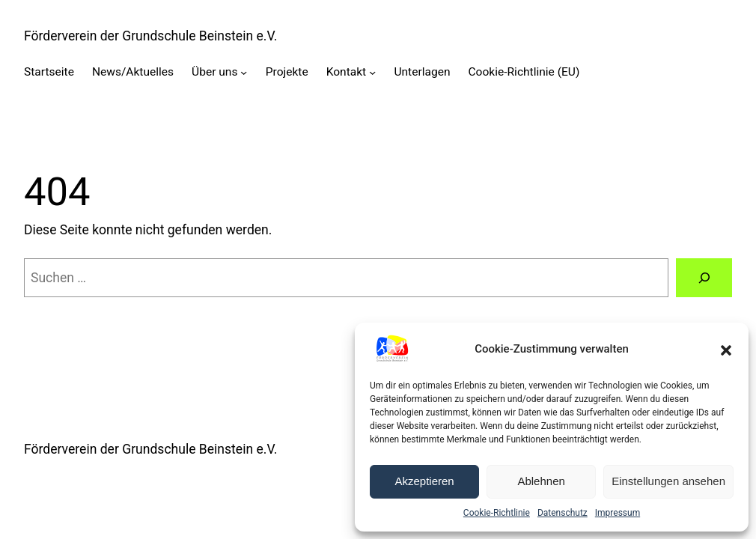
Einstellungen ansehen (668, 481)
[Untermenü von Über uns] (244, 72)
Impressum (618, 513)
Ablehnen (541, 481)
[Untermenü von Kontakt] (372, 72)
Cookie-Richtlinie (497, 513)
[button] (726, 349)
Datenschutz (563, 513)
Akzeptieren (424, 481)
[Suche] (704, 277)
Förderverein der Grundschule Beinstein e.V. (150, 36)
